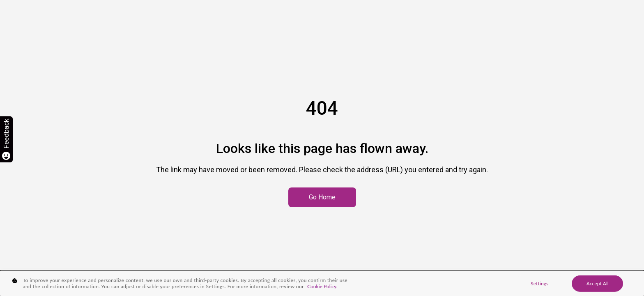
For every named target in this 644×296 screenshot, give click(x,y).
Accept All (598, 283)
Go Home (322, 197)
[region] (322, 283)
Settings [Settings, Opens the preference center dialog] (539, 283)
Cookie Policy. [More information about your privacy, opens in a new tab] (322, 286)
